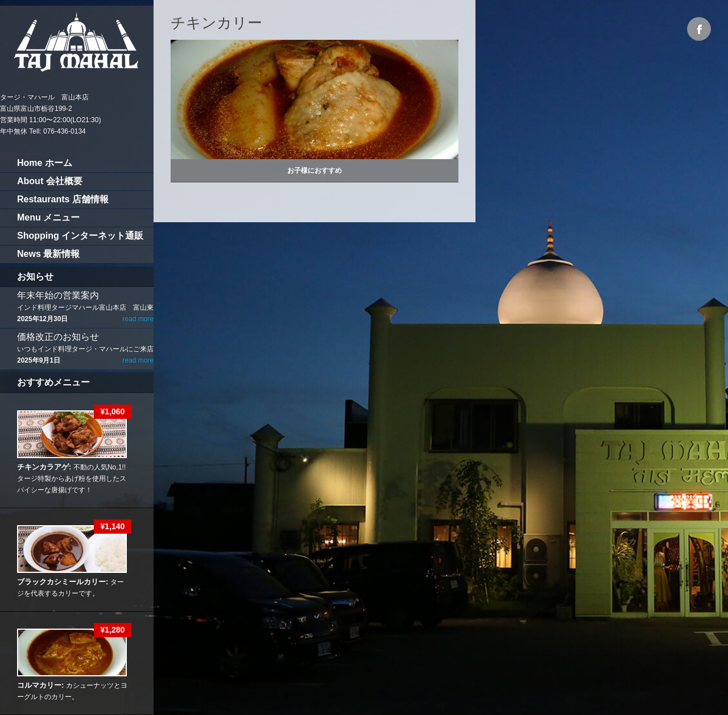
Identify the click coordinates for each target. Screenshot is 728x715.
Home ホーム (45, 163)
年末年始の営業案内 (58, 295)
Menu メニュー (48, 217)
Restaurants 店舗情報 (63, 199)
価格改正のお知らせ (58, 337)
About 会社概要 (50, 181)
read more (138, 319)
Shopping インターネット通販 (80, 236)
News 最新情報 (48, 254)
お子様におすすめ (315, 171)
